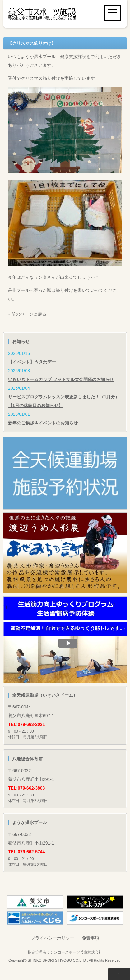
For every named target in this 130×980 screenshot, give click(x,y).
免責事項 (91, 938)
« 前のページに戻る (27, 314)
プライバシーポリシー (53, 938)
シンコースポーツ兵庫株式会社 (76, 952)
